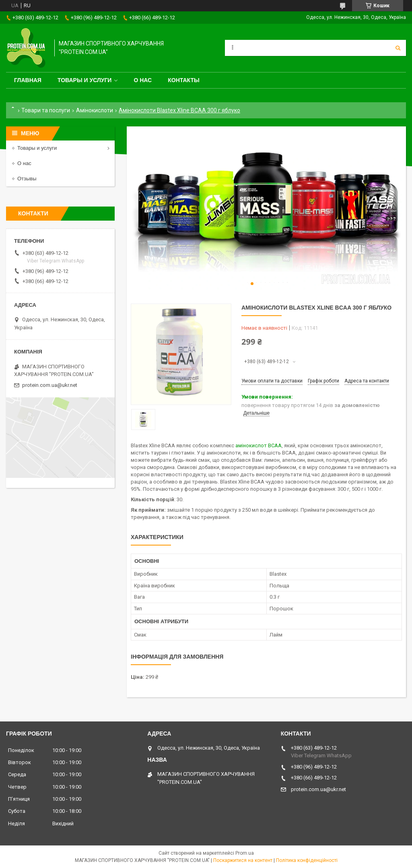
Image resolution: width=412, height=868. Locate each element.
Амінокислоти (95, 110)
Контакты (183, 80)
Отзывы (27, 179)
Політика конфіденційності (307, 860)
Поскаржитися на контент (243, 860)
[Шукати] (398, 48)
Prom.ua (245, 853)
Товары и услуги (85, 80)
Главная (28, 80)
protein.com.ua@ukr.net (50, 385)
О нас (143, 80)
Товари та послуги (46, 110)
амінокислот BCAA (259, 445)
